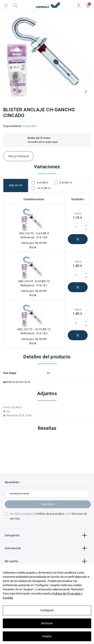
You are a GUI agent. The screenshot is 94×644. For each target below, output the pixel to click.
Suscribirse (48, 504)
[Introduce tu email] (47, 494)
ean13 (7, 382)
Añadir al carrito (78, 239)
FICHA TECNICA (12, 407)
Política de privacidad (50, 514)
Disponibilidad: (13, 126)
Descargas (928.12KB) (17, 415)
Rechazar (47, 623)
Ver (7, 411)
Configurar (47, 610)
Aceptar (47, 636)
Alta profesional (18, 156)
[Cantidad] (76, 227)
